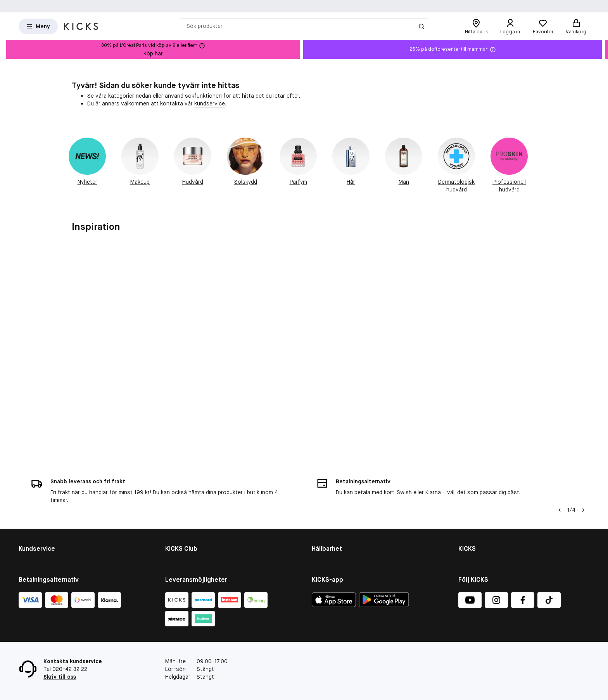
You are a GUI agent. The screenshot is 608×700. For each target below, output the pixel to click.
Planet (320, 518)
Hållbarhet (325, 488)
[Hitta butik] (476, 26)
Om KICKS (471, 488)
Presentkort (34, 518)
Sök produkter (205, 26)
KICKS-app (472, 548)
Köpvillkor (31, 498)
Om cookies (34, 508)
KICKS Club (179, 488)
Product (322, 528)
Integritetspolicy (479, 538)
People (320, 508)
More (318, 538)
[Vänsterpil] (560, 435)
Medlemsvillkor (184, 508)
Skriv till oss (60, 677)
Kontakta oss (36, 488)
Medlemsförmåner (188, 498)
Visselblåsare (475, 498)
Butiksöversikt (477, 508)
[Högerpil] (583, 435)
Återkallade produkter (46, 538)
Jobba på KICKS (478, 518)
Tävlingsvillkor (36, 528)
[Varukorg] (576, 26)
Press (465, 528)
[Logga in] (510, 26)
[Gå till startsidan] (81, 26)
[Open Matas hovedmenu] (38, 26)
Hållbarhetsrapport (336, 498)
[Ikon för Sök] (421, 26)
